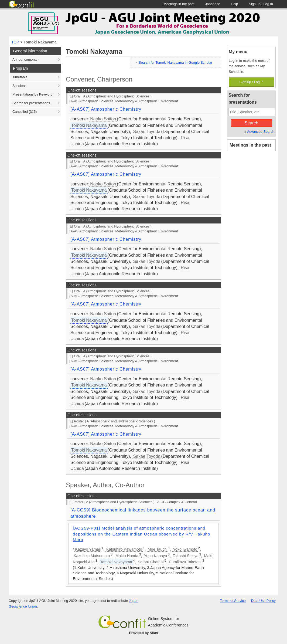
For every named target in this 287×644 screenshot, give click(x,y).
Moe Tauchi (157, 549)
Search (252, 123)
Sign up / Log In (251, 82)
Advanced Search (261, 132)
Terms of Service (233, 601)
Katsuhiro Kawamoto (124, 549)
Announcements (25, 60)
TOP (15, 42)
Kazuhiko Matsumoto (92, 556)
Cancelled (25, 112)
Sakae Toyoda (147, 132)
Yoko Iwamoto (185, 549)
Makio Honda (127, 556)
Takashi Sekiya (186, 556)
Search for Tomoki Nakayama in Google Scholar (175, 62)
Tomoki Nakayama (40, 42)
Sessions (19, 86)
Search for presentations (31, 103)
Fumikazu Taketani (185, 562)
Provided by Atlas (143, 633)
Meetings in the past (250, 145)
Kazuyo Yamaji (88, 549)
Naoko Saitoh (103, 119)
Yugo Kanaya (156, 556)
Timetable (20, 77)
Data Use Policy (263, 601)
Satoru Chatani (151, 562)
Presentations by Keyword (33, 94)
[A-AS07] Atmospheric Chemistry (106, 109)
